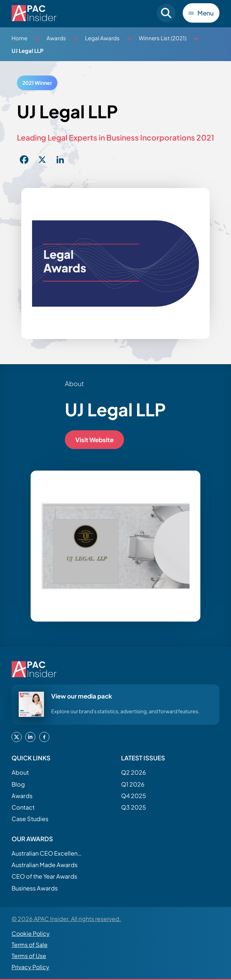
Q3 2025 (134, 807)
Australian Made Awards (45, 865)
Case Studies (30, 819)
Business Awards (35, 888)
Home (19, 38)
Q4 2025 (134, 796)
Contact (23, 807)
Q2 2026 (134, 772)
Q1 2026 (133, 784)
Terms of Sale (30, 945)
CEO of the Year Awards (44, 876)
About (20, 772)
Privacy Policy (30, 967)
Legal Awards (102, 38)
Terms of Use (29, 956)
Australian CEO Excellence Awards (48, 853)
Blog (18, 784)
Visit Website (94, 440)
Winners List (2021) (163, 38)
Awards (56, 38)
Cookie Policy (31, 933)
